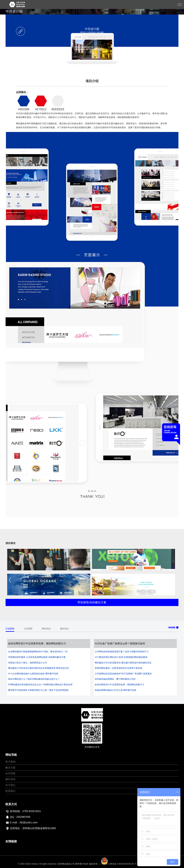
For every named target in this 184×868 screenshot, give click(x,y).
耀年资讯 (10, 779)
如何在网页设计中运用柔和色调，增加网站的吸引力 (119, 685)
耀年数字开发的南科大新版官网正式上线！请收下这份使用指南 (38, 690)
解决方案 (10, 768)
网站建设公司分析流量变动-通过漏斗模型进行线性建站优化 (123, 663)
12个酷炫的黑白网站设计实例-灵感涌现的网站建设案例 (121, 657)
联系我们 (10, 791)
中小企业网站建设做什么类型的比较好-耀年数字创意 (33, 674)
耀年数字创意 (82, 864)
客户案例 (10, 762)
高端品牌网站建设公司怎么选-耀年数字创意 (116, 690)
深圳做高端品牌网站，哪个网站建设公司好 (115, 679)
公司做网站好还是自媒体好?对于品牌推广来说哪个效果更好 (123, 674)
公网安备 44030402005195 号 (119, 864)
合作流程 (10, 773)
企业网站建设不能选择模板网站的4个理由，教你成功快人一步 (38, 652)
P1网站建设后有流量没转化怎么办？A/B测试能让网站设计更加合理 (40, 685)
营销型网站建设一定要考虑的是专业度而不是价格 (118, 668)
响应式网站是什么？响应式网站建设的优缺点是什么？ (34, 679)
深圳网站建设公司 (66, 864)
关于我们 (10, 785)
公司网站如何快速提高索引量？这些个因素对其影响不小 (122, 652)
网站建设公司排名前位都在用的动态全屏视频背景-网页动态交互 (39, 668)
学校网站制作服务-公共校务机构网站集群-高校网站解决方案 (37, 657)
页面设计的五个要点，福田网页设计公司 (27, 663)
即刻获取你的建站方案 (92, 602)
